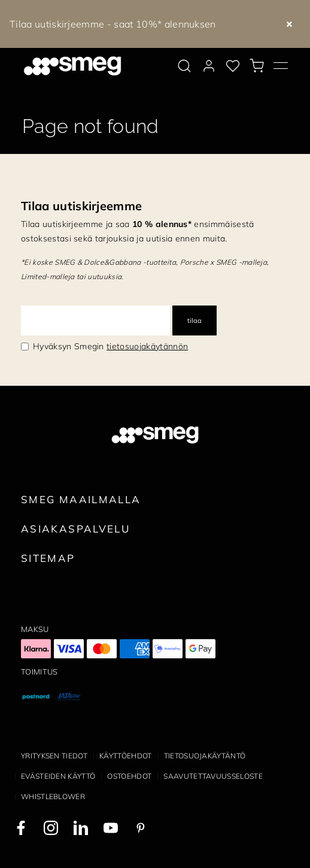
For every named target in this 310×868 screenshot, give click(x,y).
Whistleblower (53, 796)
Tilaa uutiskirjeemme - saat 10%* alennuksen (113, 24)
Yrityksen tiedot (54, 756)
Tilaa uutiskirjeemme (81, 206)
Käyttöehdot (126, 756)
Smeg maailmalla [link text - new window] (81, 499)
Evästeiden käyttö (58, 776)
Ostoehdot (129, 776)
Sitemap (48, 558)
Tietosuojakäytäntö (205, 756)
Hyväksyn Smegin (110, 346)
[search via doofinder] (184, 66)
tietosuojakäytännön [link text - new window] (147, 346)
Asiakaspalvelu (75, 529)
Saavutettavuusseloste (213, 776)
